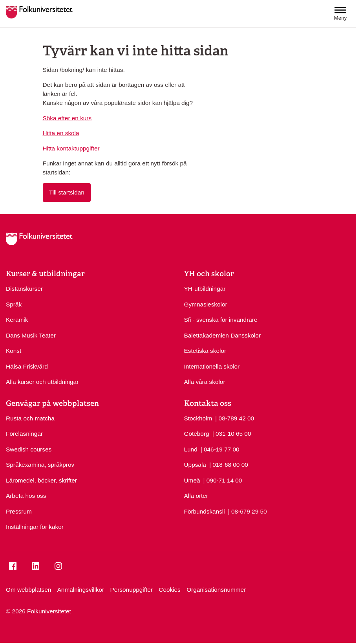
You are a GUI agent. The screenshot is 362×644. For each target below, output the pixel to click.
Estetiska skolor (205, 351)
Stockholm (198, 418)
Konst (14, 351)
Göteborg (197, 434)
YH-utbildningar (205, 289)
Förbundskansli (205, 511)
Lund (191, 449)
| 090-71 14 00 (223, 480)
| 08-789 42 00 (235, 418)
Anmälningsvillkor (81, 590)
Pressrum (19, 511)
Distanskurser (24, 289)
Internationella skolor (212, 366)
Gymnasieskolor (206, 304)
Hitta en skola (61, 133)
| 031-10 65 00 (232, 433)
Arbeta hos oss (26, 496)
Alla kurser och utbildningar (42, 382)
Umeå (192, 480)
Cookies (170, 590)
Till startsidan (67, 192)
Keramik (17, 320)
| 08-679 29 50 (248, 511)
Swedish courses (29, 449)
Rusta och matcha (30, 418)
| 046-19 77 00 (220, 449)
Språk (14, 304)
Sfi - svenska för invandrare (221, 320)
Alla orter (196, 496)
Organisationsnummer (216, 590)
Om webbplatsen (28, 590)
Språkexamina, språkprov (40, 465)
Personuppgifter (132, 590)
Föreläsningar (24, 434)
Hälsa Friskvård (27, 366)
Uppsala (195, 465)
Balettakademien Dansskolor (223, 335)
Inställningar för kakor (35, 527)
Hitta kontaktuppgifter (71, 148)
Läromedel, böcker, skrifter (41, 480)
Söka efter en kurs (67, 118)
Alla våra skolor (205, 382)
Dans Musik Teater (31, 335)
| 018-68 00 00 (229, 464)
